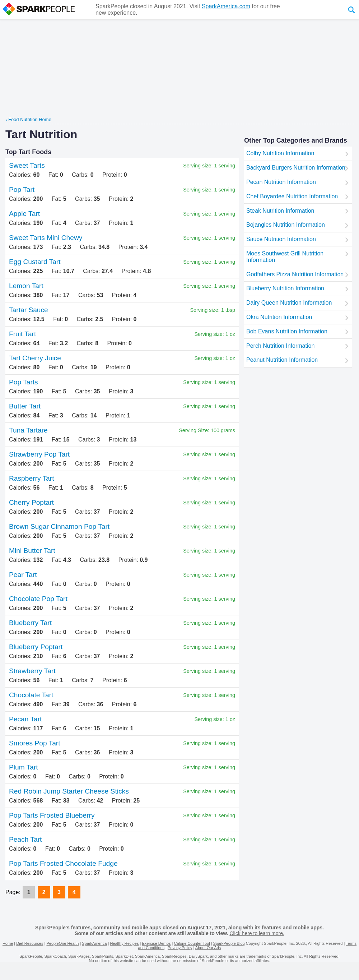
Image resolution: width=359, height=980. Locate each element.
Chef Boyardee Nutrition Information (292, 196)
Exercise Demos (156, 943)
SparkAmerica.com (226, 6)
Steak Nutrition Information (280, 211)
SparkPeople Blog (229, 943)
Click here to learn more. (257, 933)
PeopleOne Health (62, 943)
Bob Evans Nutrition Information (287, 331)
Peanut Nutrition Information (282, 360)
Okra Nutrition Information (279, 317)
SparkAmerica (94, 943)
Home (8, 943)
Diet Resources (30, 943)
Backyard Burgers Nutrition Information (296, 168)
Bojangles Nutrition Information (286, 225)
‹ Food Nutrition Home (28, 119)
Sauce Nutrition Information (281, 239)
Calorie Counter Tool (192, 943)
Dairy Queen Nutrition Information (289, 303)
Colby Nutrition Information (280, 153)
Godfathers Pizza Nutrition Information (295, 274)
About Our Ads (208, 948)
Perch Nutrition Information (280, 346)
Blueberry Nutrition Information (285, 288)
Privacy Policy (180, 948)
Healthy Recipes (124, 943)
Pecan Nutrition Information (281, 182)
